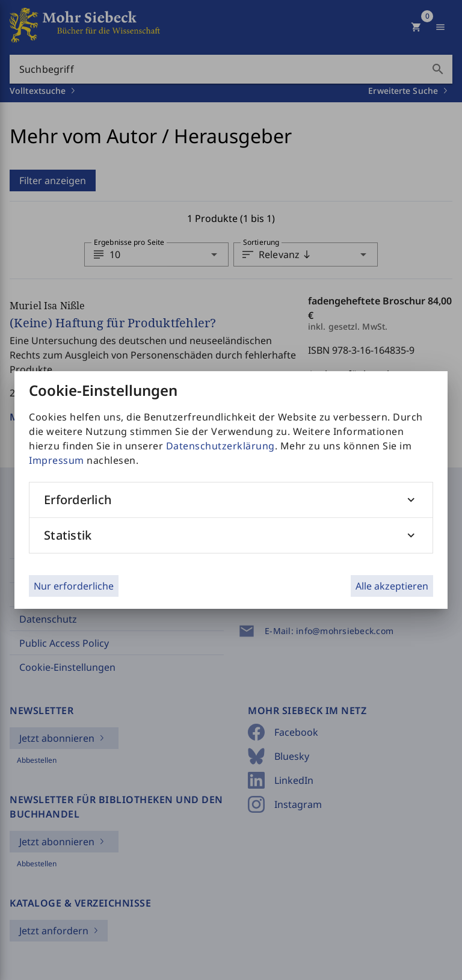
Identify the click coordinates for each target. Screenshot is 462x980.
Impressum (57, 460)
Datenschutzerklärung (220, 446)
